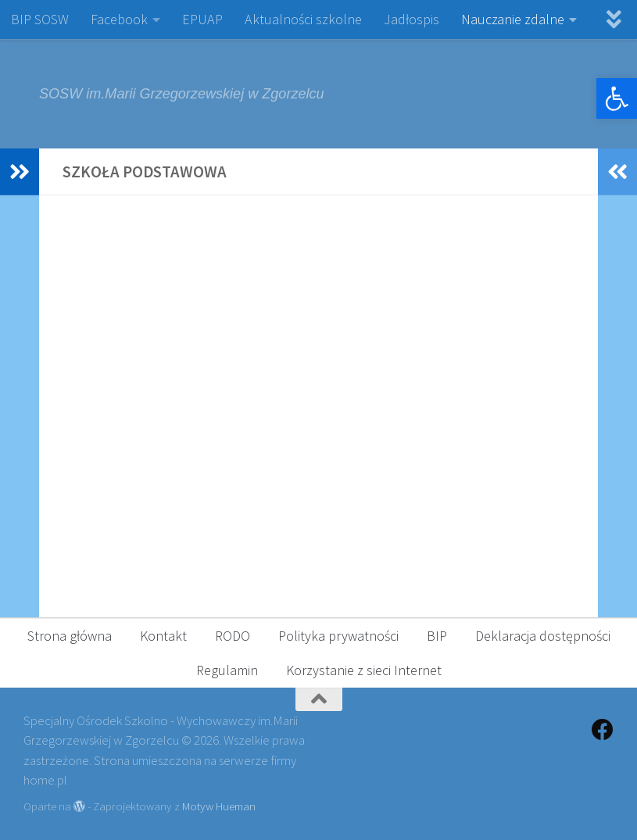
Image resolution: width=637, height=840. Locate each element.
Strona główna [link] (70, 636)
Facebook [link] (119, 19)
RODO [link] (233, 636)
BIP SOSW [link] (40, 19)
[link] (617, 98)
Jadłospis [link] (412, 19)
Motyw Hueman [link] (219, 806)
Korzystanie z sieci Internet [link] (364, 670)
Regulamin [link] (227, 670)
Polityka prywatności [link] (338, 636)
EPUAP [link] (202, 19)
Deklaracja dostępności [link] (543, 636)
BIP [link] (437, 636)
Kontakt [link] (163, 636)
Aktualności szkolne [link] (303, 19)
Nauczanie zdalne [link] (513, 19)
